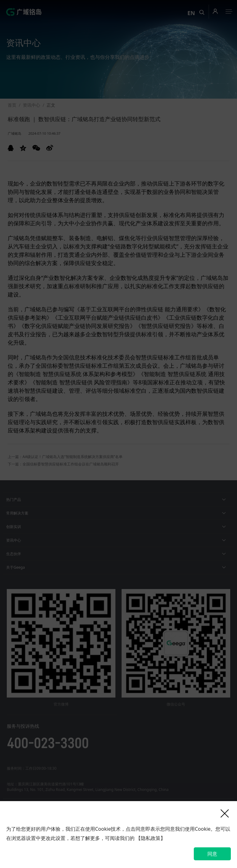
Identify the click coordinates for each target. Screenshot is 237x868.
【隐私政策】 (151, 838)
